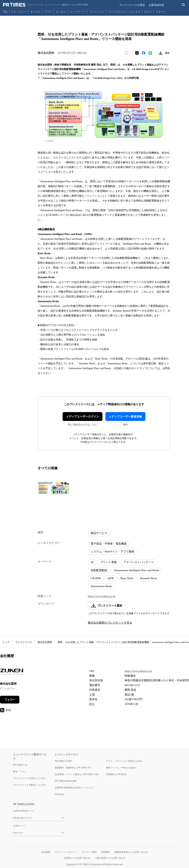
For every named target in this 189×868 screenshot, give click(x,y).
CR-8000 (96, 578)
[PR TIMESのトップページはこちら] (46, 5)
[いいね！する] (127, 53)
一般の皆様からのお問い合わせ (110, 858)
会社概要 (46, 852)
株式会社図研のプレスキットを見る (110, 623)
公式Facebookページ (24, 811)
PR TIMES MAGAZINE (66, 781)
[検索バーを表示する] (184, 5)
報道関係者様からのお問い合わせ (131, 852)
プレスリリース (24, 642)
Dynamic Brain (149, 578)
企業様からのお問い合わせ (77, 858)
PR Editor (60, 794)
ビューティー (78, 12)
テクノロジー (19, 12)
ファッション (97, 12)
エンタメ (61, 12)
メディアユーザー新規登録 (125, 417)
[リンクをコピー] (167, 53)
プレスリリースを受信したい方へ (30, 778)
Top (5, 12)
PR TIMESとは (20, 765)
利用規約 (106, 852)
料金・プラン (20, 772)
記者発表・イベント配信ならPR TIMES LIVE (77, 774)
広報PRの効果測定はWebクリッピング (74, 788)
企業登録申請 (156, 5)
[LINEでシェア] (150, 53)
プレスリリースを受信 (132, 5)
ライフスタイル (117, 12)
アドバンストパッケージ (139, 562)
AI (92, 562)
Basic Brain (127, 578)
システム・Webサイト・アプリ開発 (112, 552)
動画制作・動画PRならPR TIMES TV (73, 768)
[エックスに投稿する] (137, 53)
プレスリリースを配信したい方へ (30, 785)
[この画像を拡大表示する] (54, 488)
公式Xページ (19, 826)
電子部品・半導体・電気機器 (109, 544)
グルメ (148, 12)
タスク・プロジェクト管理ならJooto (124, 761)
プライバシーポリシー (66, 852)
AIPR (111, 578)
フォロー (10, 700)
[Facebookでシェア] (144, 53)
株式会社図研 (45, 642)
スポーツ (161, 12)
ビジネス (135, 12)
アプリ (48, 12)
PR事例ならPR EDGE (116, 774)
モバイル (35, 12)
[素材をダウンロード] (161, 53)
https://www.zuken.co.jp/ (102, 596)
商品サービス (99, 533)
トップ (6, 642)
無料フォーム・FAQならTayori (121, 768)
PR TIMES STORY (64, 761)
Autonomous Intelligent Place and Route (136, 570)
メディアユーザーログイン (83, 417)
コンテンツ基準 (89, 852)
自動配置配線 (99, 570)
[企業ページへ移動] (12, 673)
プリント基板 (109, 562)
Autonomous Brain (101, 586)
